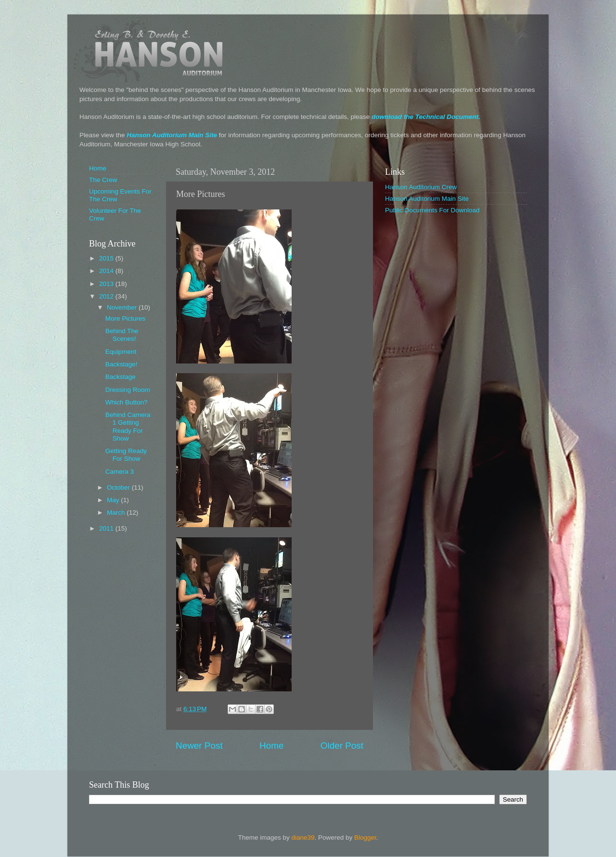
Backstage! (122, 364)
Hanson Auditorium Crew (421, 187)
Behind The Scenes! (122, 335)
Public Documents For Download (432, 210)
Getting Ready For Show (126, 455)
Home (271, 746)
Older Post (342, 746)
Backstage (121, 377)
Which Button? (127, 402)
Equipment (121, 352)
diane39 (303, 838)
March (117, 513)
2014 (107, 271)
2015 (107, 258)
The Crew (103, 180)
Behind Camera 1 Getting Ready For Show (128, 427)
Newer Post (199, 746)
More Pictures (125, 318)
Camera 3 (120, 472)
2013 (107, 284)
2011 (107, 528)
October (119, 487)
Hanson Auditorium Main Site (172, 135)
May (114, 500)
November (123, 307)
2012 (107, 296)
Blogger (365, 838)
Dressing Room (128, 390)
